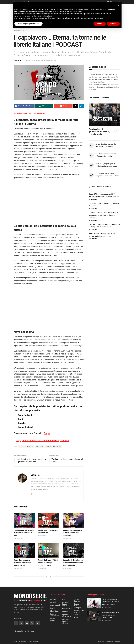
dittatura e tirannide (26, 447)
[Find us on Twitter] (32, 623)
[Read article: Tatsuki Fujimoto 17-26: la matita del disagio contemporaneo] (49, 550)
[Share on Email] (63, 106)
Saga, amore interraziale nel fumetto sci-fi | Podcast (43, 441)
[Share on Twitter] (76, 106)
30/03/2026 (42, 536)
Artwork (53, 602)
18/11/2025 (67, 568)
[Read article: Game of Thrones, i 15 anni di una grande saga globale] (94, 616)
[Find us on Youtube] (27, 623)
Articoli (19, 556)
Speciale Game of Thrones (65, 621)
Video (76, 617)
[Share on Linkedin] (81, 106)
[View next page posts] (51, 577)
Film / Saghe (55, 611)
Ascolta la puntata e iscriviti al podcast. (29, 113)
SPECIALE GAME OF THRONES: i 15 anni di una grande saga (111, 602)
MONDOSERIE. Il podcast (101, 187)
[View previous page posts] (47, 577)
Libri (64, 599)
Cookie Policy (29, 631)
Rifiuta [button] (100, 24)
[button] (119, 5)
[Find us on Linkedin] (38, 623)
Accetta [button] (113, 24)
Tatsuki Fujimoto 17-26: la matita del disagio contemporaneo (48, 563)
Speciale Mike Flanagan (77, 606)
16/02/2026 (18, 568)
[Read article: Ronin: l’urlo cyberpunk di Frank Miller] (49, 520)
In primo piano (53, 620)
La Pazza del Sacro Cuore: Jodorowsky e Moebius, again (24, 533)
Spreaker (22, 423)
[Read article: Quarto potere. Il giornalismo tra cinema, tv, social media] (104, 115)
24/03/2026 (67, 539)
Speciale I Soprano (78, 600)
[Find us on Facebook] (16, 623)
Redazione (110, 642)
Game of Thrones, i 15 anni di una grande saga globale (111, 615)
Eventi (53, 608)
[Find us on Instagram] (21, 623)
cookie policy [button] (77, 12)
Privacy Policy (19, 631)
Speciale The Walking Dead (79, 612)
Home (16, 30)
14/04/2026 (18, 539)
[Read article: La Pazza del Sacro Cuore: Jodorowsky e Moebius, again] (24, 520)
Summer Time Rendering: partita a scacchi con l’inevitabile (73, 533)
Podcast (22, 30)
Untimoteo (19, 60)
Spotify (21, 419)
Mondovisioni (67, 609)
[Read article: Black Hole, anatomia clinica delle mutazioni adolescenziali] (24, 550)
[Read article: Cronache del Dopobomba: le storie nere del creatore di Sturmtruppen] (73, 550)
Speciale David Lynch (66, 616)
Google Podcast (25, 427)
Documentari (55, 605)
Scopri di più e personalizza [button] (28, 24)
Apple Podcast (25, 415)
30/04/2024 (29, 60)
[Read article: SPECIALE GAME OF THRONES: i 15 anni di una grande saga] (94, 603)
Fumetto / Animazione (43, 60)
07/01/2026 (42, 568)
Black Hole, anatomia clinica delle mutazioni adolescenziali (22, 563)
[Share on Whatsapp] (44, 106)
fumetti (48, 447)
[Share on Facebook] (24, 106)
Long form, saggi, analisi (66, 604)
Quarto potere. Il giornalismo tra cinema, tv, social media (99, 132)
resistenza (57, 447)
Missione (101, 642)
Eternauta (39, 447)
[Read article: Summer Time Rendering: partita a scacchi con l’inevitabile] (73, 520)
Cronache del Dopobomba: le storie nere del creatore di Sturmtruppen (73, 563)
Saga (47, 433)
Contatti (118, 642)
